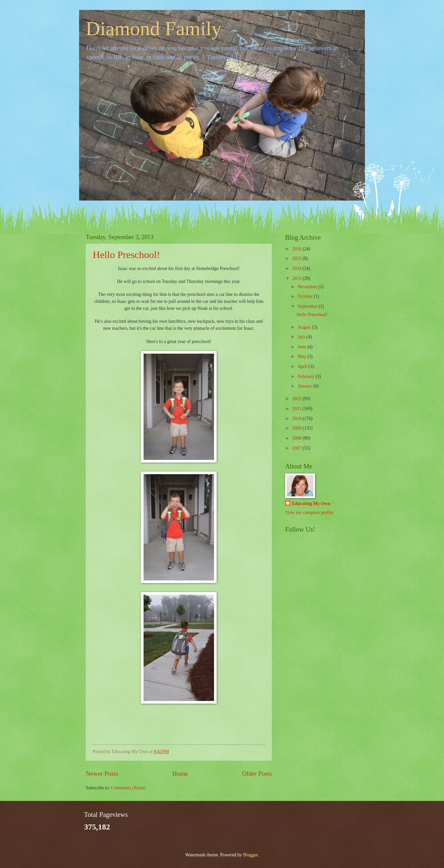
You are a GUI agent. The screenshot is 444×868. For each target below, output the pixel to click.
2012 (297, 399)
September (308, 306)
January (305, 386)
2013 (297, 278)
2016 (297, 249)
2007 (297, 448)
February (307, 376)
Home (180, 774)
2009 (297, 428)
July (302, 337)
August (305, 327)
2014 (297, 268)
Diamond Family (154, 29)
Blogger (250, 855)
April (303, 366)
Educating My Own (311, 504)
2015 (297, 259)
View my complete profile (309, 513)
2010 (297, 419)
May (303, 356)
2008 (297, 438)
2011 (297, 409)
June (303, 347)
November (308, 287)
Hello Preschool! (126, 255)
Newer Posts (102, 774)
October (306, 296)
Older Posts (257, 774)
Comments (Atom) (128, 788)
